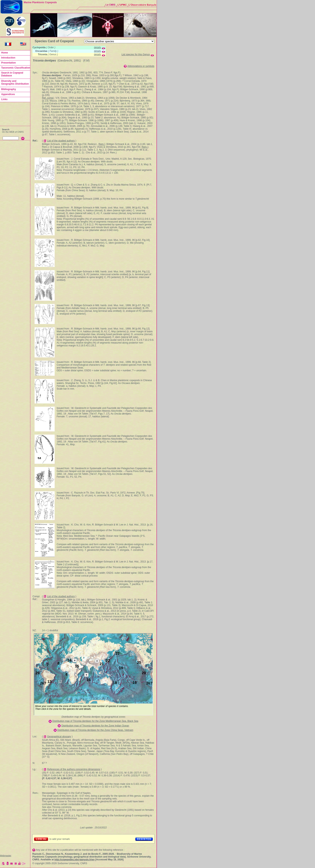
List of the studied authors (61, 141)
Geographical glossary (59, 737)
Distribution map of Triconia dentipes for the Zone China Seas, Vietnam (95, 730)
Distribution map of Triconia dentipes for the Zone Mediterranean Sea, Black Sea (95, 721)
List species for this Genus (136, 54)
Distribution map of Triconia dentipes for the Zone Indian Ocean (95, 726)
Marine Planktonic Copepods (40, 2)
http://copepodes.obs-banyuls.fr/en (75, 860)
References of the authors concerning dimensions (74, 769)
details (98, 47)
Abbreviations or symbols (141, 66)
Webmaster (6, 856)
